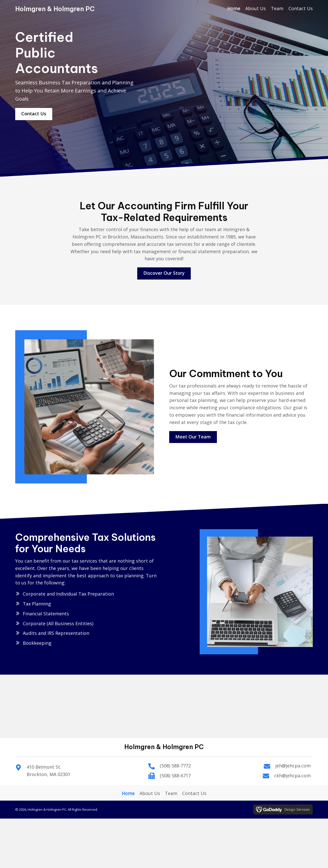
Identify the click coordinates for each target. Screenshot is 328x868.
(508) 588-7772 (175, 766)
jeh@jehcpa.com (293, 766)
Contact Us (194, 793)
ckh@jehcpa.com (292, 775)
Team (171, 793)
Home (128, 793)
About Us (150, 793)
